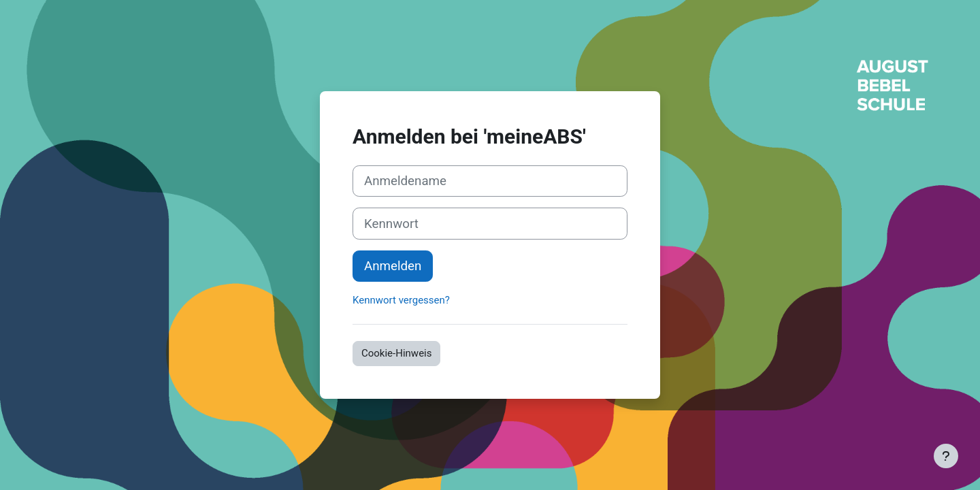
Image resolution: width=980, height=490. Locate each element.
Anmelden (393, 266)
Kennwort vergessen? (401, 300)
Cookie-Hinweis (396, 353)
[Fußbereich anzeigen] (946, 456)
